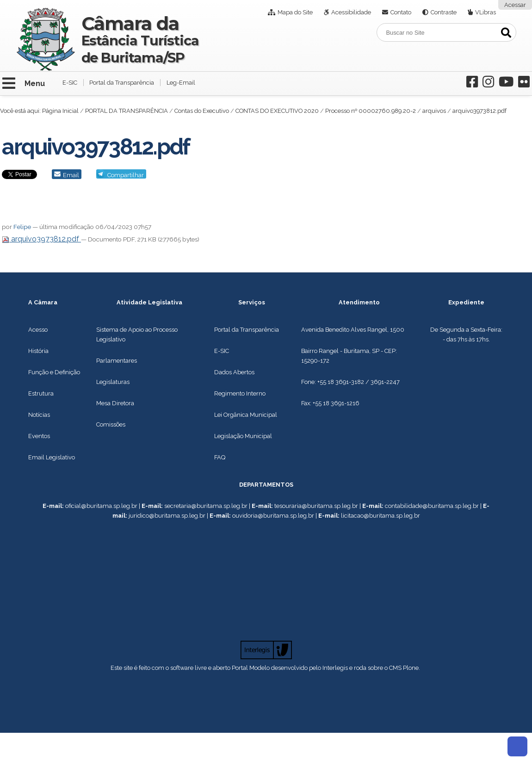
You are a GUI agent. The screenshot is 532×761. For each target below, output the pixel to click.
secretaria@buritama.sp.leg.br (206, 506)
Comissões (111, 424)
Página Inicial (60, 111)
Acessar (515, 5)
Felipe (22, 227)
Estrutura (41, 393)
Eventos (39, 436)
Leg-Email (181, 83)
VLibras (486, 12)
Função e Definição (54, 372)
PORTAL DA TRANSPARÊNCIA (127, 111)
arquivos (434, 111)
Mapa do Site (295, 12)
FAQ (220, 457)
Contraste (444, 12)
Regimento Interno (240, 393)
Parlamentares (117, 361)
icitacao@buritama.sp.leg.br (381, 516)
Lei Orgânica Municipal (246, 415)
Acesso (38, 330)
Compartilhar (126, 175)
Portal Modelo (251, 668)
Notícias (39, 415)
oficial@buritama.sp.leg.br (101, 506)
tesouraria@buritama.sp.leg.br (316, 506)
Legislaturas (113, 382)
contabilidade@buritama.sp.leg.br (432, 506)
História (38, 351)
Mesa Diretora (115, 403)
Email (71, 175)
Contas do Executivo (202, 111)
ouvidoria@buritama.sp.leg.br (273, 516)
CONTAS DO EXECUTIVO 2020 (277, 111)
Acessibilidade (351, 12)
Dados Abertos (234, 372)
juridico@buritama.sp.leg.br (167, 516)
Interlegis (335, 668)
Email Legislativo (52, 457)
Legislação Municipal (243, 436)
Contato (401, 12)
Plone (411, 668)
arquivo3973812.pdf (41, 239)
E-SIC (70, 83)
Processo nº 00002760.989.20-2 (371, 111)
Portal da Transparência (122, 83)
